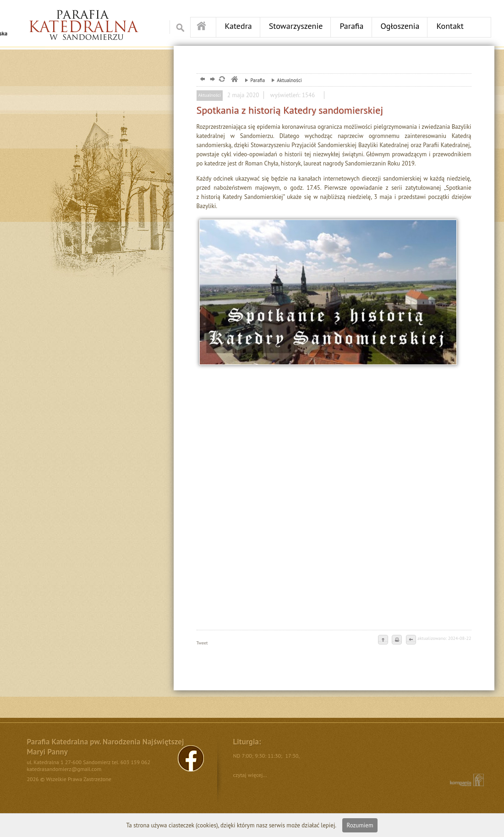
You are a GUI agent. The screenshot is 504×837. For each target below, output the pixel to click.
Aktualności (284, 80)
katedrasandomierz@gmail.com (64, 769)
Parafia (351, 26)
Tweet (202, 643)
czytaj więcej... (250, 775)
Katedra (238, 26)
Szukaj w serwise (178, 27)
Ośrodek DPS (90, 21)
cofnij (411, 640)
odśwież (222, 80)
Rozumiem (360, 825)
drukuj (397, 640)
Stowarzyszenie (296, 26)
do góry (383, 640)
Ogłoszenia (400, 26)
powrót (201, 80)
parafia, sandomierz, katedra (234, 80)
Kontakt (450, 26)
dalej (211, 80)
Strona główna (203, 27)
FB (191, 758)
